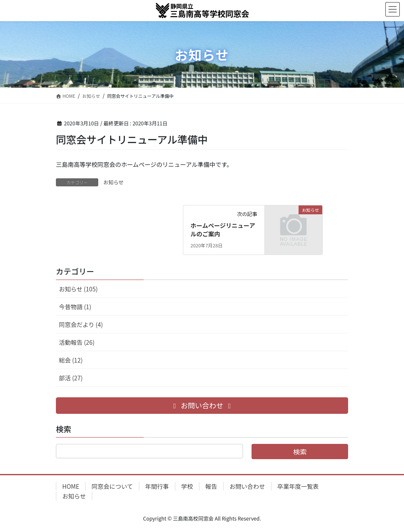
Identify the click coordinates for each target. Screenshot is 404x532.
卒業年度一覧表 (298, 486)
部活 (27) (71, 378)
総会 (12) (71, 360)
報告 (211, 486)
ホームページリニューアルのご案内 (223, 230)
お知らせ (113, 182)
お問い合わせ (247, 486)
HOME (71, 486)
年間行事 (157, 486)
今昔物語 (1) (75, 307)
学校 (187, 486)
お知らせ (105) (78, 289)
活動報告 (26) (77, 342)
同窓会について (112, 486)
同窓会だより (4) (81, 324)
